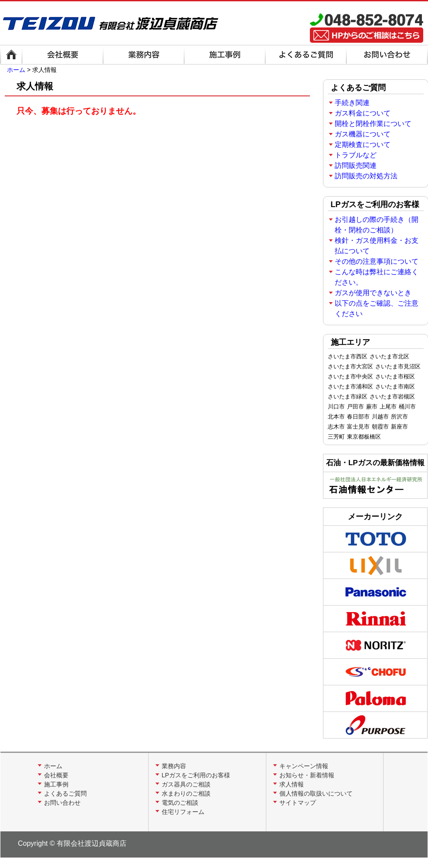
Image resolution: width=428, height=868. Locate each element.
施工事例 (56, 784)
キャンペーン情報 (304, 766)
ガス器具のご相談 (186, 784)
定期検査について (363, 145)
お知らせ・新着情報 (307, 775)
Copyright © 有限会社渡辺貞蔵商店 (72, 843)
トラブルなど (356, 155)
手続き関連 (352, 103)
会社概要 (56, 775)
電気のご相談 (180, 803)
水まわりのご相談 (186, 793)
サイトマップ (298, 803)
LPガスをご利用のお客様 (196, 775)
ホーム (16, 70)
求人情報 (292, 784)
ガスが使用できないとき (373, 293)
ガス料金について (363, 113)
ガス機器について (363, 134)
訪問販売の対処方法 (366, 176)
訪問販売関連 (356, 165)
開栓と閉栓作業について (373, 124)
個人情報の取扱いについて (316, 793)
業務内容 (174, 766)
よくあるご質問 (65, 793)
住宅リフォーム (183, 812)
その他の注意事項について (377, 261)
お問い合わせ (62, 803)
